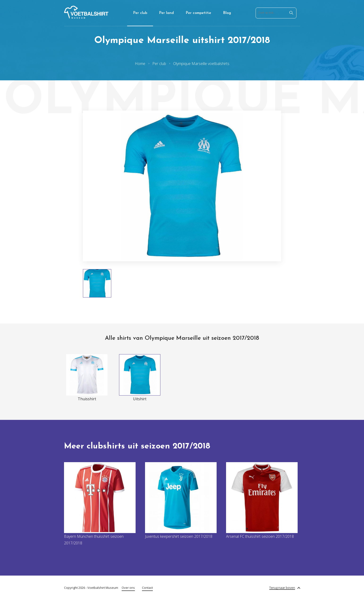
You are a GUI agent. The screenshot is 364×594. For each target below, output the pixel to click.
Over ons (128, 588)
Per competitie (198, 13)
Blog (227, 13)
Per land (166, 13)
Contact (147, 588)
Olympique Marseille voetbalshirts (201, 64)
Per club (140, 13)
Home (140, 64)
